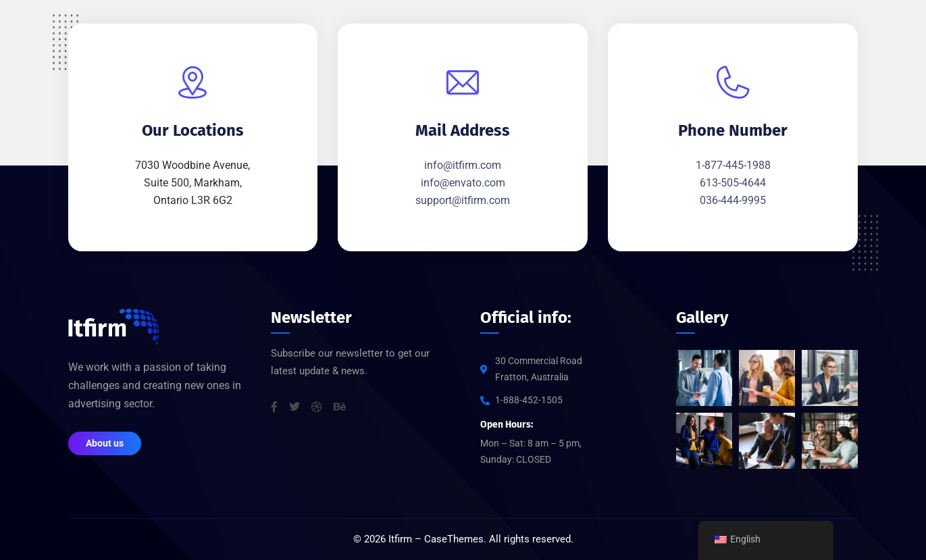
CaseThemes (454, 540)
